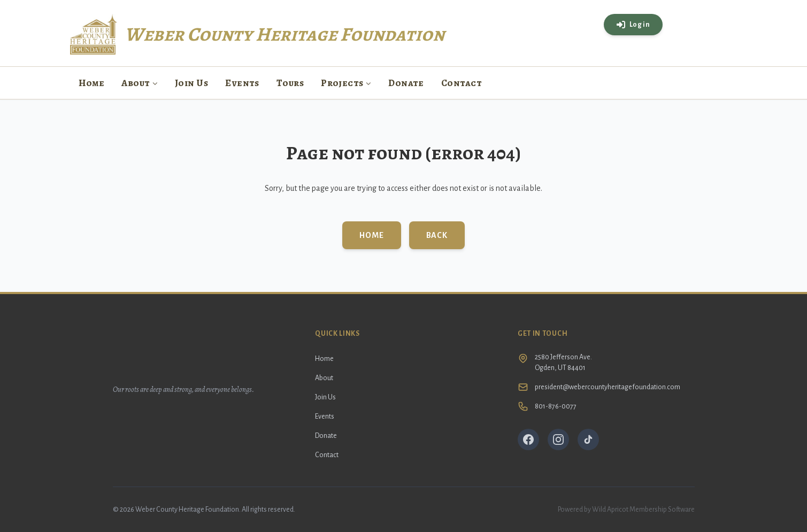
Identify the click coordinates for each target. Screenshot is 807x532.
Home (92, 83)
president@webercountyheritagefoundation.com (608, 387)
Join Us (191, 83)
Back (437, 235)
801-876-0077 (556, 406)
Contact (462, 83)
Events (242, 83)
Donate (406, 83)
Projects (346, 83)
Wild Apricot (610, 510)
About (140, 83)
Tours (290, 83)
